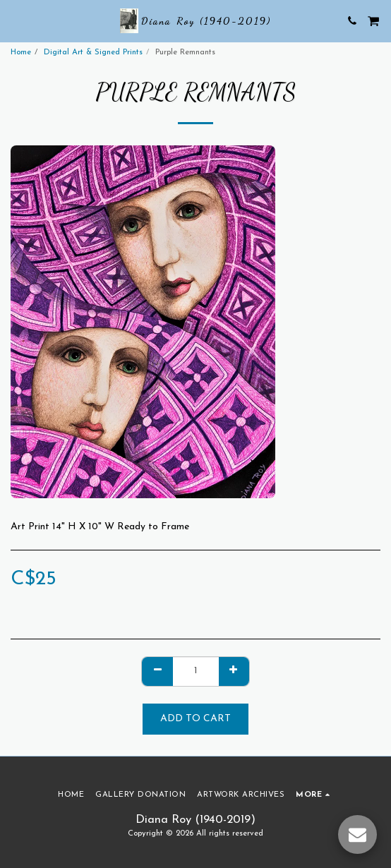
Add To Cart (195, 719)
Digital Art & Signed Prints (93, 53)
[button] (16, 20)
